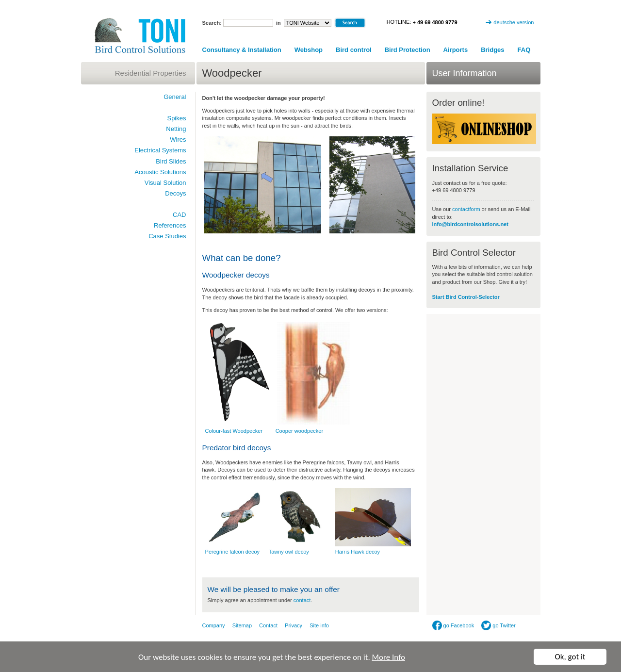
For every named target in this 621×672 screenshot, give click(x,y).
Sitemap (242, 625)
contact (302, 600)
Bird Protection (408, 50)
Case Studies (167, 236)
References (170, 225)
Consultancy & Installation (242, 50)
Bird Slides (171, 161)
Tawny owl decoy (289, 552)
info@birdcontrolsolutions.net (470, 224)
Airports (456, 50)
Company (214, 625)
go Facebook (453, 625)
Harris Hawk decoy (358, 552)
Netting (176, 129)
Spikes (176, 118)
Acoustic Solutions (160, 172)
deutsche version (514, 22)
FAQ (524, 50)
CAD (179, 215)
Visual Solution (165, 183)
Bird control (354, 50)
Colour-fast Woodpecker (234, 431)
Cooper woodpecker (299, 431)
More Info (389, 658)
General (175, 97)
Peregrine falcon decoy (233, 552)
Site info (319, 625)
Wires (178, 139)
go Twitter (498, 625)
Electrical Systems (160, 150)
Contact (268, 625)
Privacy (294, 625)
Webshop (309, 50)
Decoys (175, 193)
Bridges (492, 50)
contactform (467, 209)
